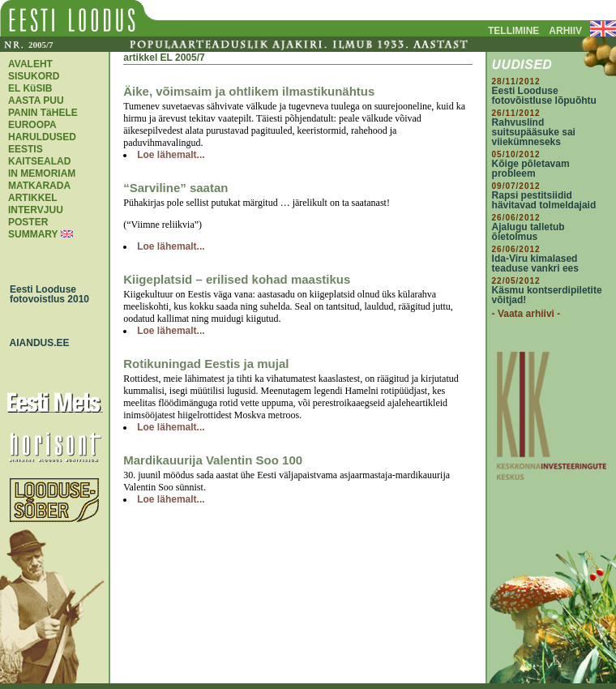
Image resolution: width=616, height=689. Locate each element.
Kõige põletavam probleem (531, 169)
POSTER (28, 222)
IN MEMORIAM (42, 173)
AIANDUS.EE (36, 343)
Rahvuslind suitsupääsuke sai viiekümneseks (534, 132)
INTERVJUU (36, 210)
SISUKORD (34, 76)
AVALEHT (30, 64)
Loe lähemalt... (171, 155)
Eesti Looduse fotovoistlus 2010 (45, 294)
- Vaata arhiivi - (526, 314)
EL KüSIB (30, 88)
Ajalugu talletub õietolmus (528, 232)
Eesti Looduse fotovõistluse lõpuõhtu (544, 96)
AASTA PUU (36, 101)
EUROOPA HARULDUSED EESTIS (42, 137)
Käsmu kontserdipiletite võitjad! (547, 295)
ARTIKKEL (33, 198)
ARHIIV (565, 31)
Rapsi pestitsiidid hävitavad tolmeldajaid (544, 200)
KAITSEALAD (39, 161)
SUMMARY (33, 234)
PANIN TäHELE (43, 113)
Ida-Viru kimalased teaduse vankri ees (535, 263)
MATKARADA (39, 186)
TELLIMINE (513, 31)
